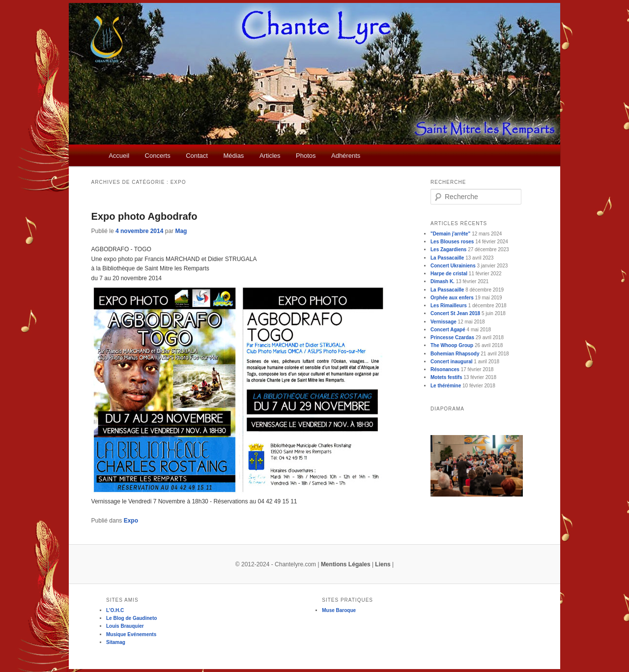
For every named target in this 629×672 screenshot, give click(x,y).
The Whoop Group (452, 345)
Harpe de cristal (449, 274)
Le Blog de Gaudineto (131, 618)
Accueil (119, 156)
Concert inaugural (452, 362)
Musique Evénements (131, 634)
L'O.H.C (115, 610)
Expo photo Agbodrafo (144, 216)
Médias (233, 156)
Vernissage (443, 322)
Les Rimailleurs (449, 306)
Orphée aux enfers (452, 298)
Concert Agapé (448, 330)
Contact (197, 156)
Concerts (158, 156)
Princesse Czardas (452, 337)
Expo (131, 521)
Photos (306, 156)
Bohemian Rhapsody (455, 354)
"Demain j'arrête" (450, 234)
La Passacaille (447, 258)
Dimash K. (443, 281)
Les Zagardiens (448, 249)
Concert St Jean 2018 (455, 313)
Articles (270, 156)
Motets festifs (446, 377)
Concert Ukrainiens (453, 266)
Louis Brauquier (125, 626)
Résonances (445, 369)
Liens (383, 564)
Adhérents (346, 156)
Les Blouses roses (452, 242)
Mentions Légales (346, 564)
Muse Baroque (339, 610)
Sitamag (116, 642)
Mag (181, 231)
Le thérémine (446, 386)
